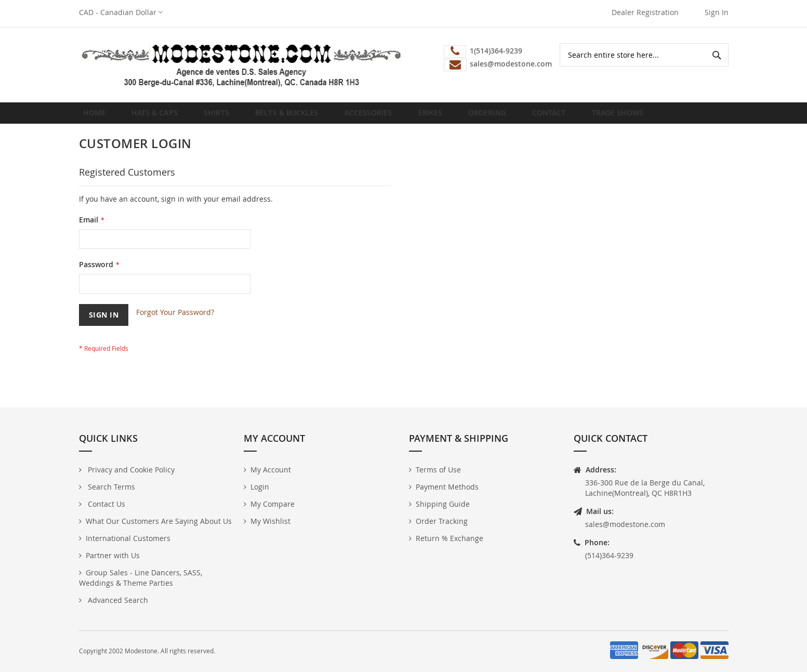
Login (260, 487)
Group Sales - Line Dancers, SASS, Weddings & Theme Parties (141, 578)
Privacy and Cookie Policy (130, 470)
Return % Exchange (449, 538)
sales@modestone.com (625, 524)
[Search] (717, 55)
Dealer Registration (645, 12)
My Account (271, 470)
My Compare (273, 504)
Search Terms (110, 487)
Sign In (717, 12)
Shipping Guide (443, 504)
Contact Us (105, 504)
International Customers (128, 538)
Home (97, 117)
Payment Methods (447, 487)
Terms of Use (438, 470)
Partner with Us (113, 555)
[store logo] (241, 65)
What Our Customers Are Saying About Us (159, 521)
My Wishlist (270, 521)
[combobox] (644, 55)
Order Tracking (442, 521)
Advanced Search (117, 600)
